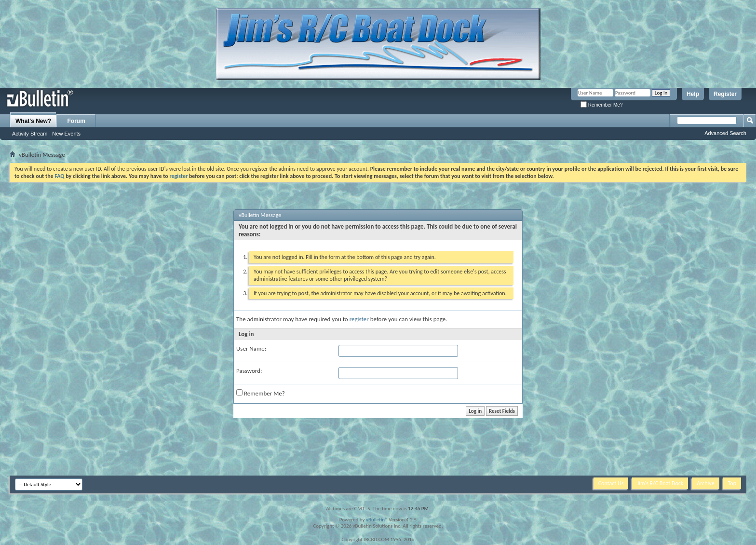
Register (725, 94)
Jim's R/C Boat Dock (660, 483)
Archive (705, 483)
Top (732, 483)
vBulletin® (377, 520)
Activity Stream (30, 134)
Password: (249, 371)
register (359, 319)
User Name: (251, 348)
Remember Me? (601, 105)
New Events (66, 134)
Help (693, 94)
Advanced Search (725, 133)
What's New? (33, 121)
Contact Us (611, 483)
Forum (76, 121)
